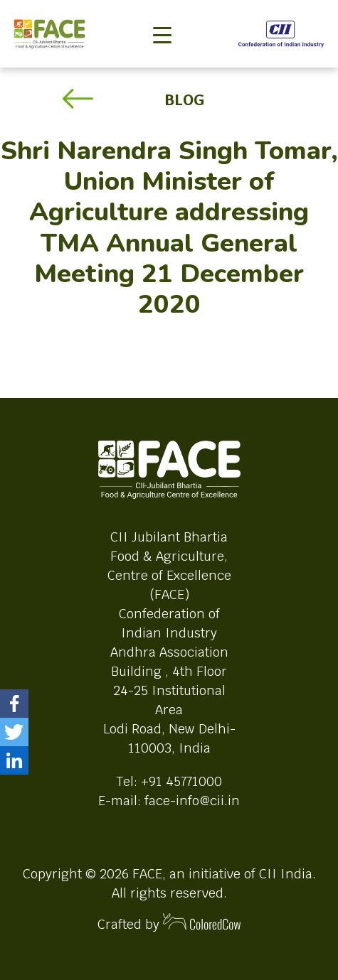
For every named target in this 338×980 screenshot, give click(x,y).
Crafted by (169, 923)
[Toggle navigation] (162, 11)
